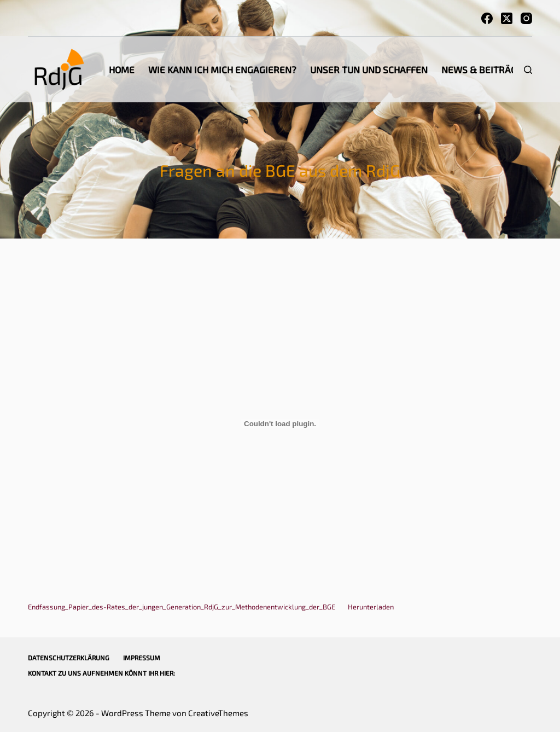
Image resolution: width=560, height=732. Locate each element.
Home (122, 69)
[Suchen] (528, 70)
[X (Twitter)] (507, 18)
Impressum (142, 658)
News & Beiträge (482, 69)
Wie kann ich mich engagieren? (222, 69)
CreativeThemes (218, 713)
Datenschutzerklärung (69, 658)
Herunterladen (371, 607)
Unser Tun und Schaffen (369, 69)
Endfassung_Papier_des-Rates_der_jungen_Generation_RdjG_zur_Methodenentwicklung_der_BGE (182, 607)
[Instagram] (526, 18)
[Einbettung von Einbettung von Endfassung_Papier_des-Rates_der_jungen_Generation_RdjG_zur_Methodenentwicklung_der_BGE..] (280, 423)
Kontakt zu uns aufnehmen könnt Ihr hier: (101, 673)
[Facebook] (487, 18)
